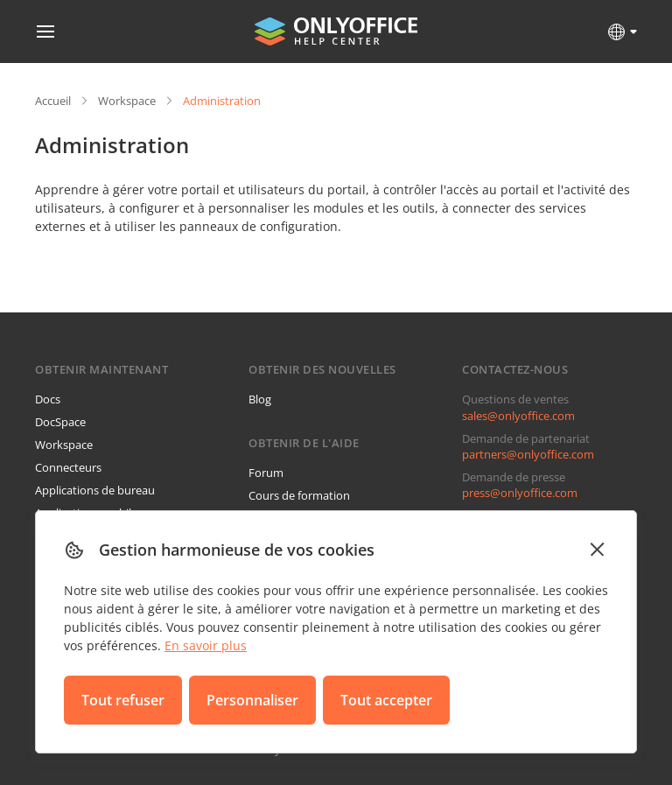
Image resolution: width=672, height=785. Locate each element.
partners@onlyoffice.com (528, 454)
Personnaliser (252, 700)
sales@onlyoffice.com (518, 416)
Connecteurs (68, 467)
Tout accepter (386, 700)
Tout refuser (123, 700)
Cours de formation (299, 495)
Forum (266, 473)
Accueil (53, 101)
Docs (48, 399)
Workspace (127, 101)
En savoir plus (206, 645)
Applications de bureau (95, 490)
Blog (260, 399)
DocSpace (60, 422)
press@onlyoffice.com (520, 493)
